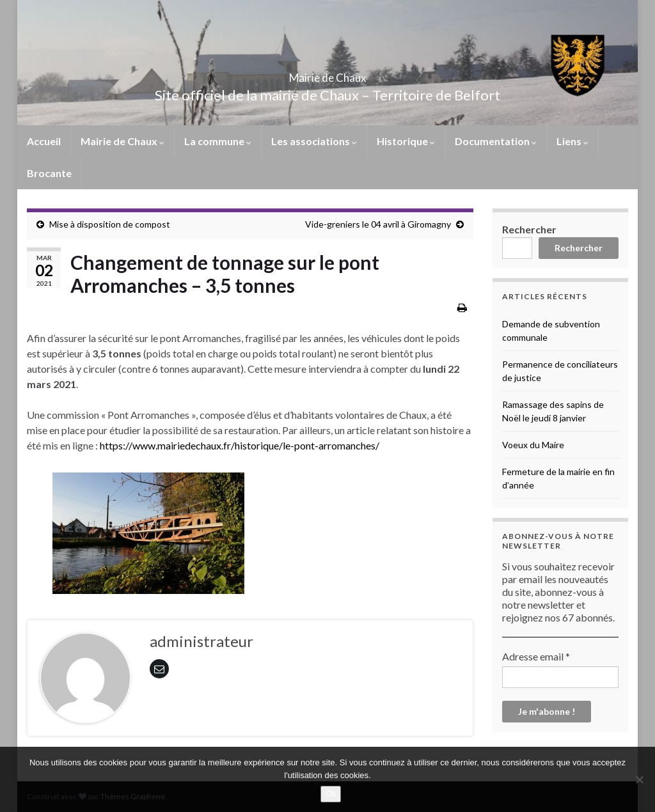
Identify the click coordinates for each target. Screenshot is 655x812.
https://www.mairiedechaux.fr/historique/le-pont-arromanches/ (240, 445)
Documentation (496, 141)
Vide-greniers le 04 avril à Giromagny (378, 224)
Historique (406, 141)
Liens (572, 141)
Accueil (44, 141)
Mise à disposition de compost (110, 224)
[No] (639, 779)
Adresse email (536, 656)
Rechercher (529, 229)
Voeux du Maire (533, 445)
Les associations (314, 141)
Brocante (49, 173)
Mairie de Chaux (327, 74)
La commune (218, 141)
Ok (331, 794)
